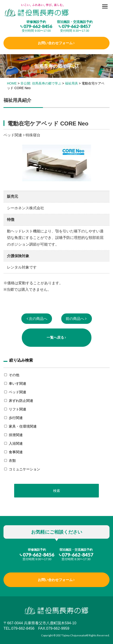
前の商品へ (75, 319)
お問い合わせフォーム (55, 43)
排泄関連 (16, 435)
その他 (14, 375)
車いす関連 (18, 383)
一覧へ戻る (55, 337)
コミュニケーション (24, 469)
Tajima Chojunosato (74, 635)
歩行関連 (16, 418)
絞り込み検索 (21, 360)
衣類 (12, 461)
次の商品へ (38, 319)
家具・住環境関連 (23, 426)
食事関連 (16, 452)
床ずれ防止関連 (21, 401)
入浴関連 (16, 443)
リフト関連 (18, 409)
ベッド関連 (18, 392)
